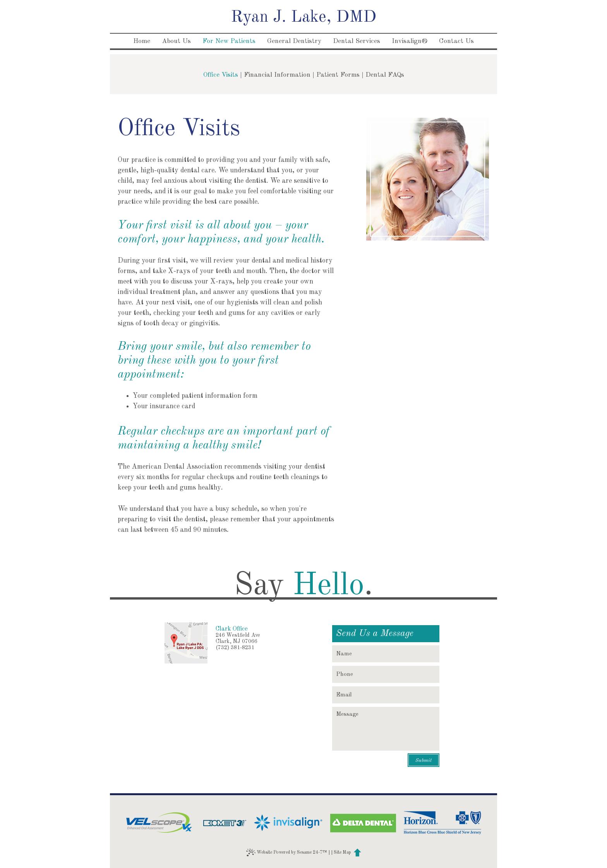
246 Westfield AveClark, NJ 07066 (238, 638)
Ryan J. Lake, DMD (303, 17)
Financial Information (277, 75)
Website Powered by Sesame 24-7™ (287, 853)
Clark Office (232, 629)
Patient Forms (338, 75)
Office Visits (221, 75)
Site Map (342, 853)
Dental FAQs (385, 75)
